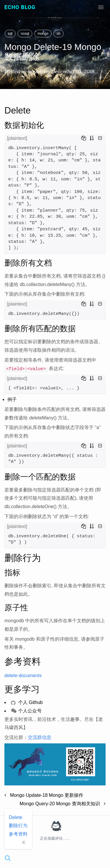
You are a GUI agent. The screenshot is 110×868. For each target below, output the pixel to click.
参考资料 (18, 834)
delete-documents (23, 676)
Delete (16, 817)
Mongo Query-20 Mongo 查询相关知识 (63, 804)
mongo (43, 34)
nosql (25, 34)
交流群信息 (40, 737)
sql (10, 34)
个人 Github (27, 702)
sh (59, 34)
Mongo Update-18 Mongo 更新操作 (44, 795)
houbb (35, 71)
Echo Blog (20, 7)
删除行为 (18, 826)
